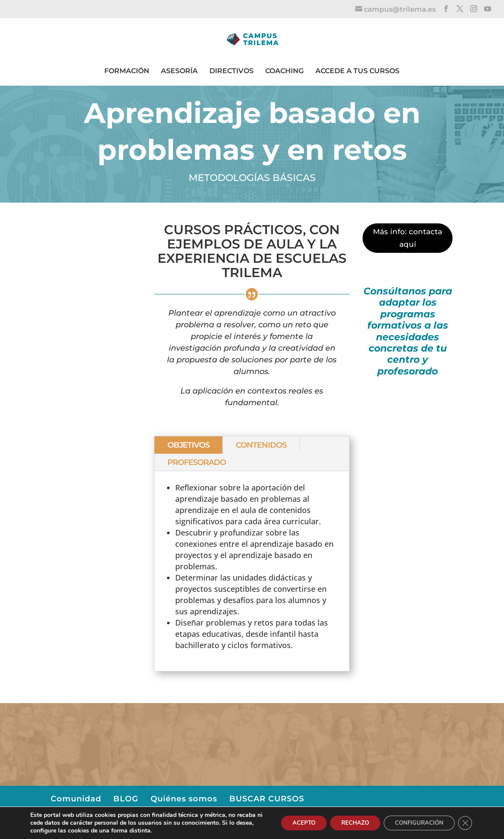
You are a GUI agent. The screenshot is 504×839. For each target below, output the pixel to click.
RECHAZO (346, 823)
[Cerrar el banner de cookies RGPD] (464, 823)
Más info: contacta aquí (408, 238)
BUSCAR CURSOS (267, 799)
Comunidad (76, 799)
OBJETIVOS (188, 445)
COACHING (284, 71)
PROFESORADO (197, 462)
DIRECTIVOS (231, 71)
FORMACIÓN (127, 71)
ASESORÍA (179, 71)
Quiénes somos (184, 799)
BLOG (126, 799)
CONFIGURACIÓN (415, 823)
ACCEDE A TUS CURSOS (357, 71)
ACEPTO (290, 823)
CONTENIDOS (261, 445)
